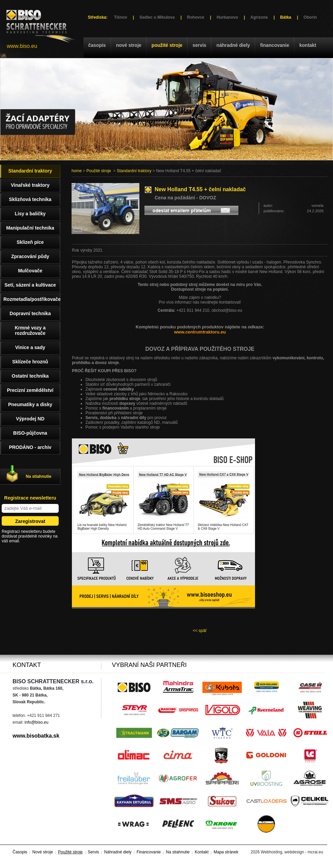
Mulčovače (30, 271)
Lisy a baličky (30, 214)
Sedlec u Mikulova (157, 17)
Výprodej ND (30, 419)
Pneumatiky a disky (30, 404)
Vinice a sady (30, 347)
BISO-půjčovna (30, 433)
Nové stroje (129, 45)
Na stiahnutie (38, 476)
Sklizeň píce (30, 242)
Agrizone (259, 17)
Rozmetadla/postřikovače (32, 299)
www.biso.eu (22, 46)
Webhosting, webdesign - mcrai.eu (292, 852)
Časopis (97, 45)
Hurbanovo (227, 17)
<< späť (200, 631)
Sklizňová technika (30, 199)
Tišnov (120, 17)
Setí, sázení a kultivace (30, 285)
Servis (199, 45)
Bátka (286, 17)
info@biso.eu (36, 722)
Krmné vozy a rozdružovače (30, 330)
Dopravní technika (30, 313)
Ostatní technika (30, 376)
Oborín (310, 17)
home (77, 171)
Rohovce (196, 17)
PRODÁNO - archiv (30, 447)
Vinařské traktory (30, 185)
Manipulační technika (30, 228)
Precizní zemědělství (30, 390)
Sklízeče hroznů (30, 362)
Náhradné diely (233, 45)
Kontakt (308, 45)
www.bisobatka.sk (36, 736)
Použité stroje (167, 45)
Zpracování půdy (30, 256)
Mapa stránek (226, 852)
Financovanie (275, 45)
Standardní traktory (134, 171)
